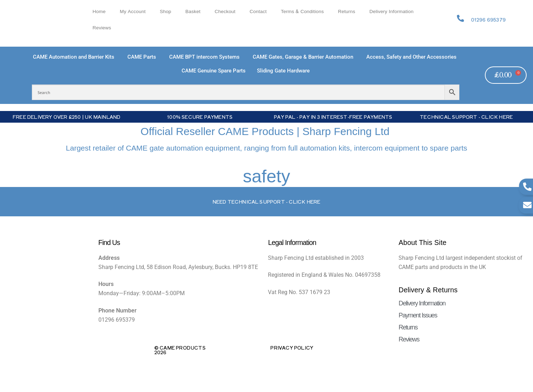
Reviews (102, 28)
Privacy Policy (292, 347)
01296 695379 (488, 19)
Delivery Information (392, 11)
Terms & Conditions (302, 11)
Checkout (225, 11)
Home (99, 11)
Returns (347, 11)
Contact (258, 11)
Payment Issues (418, 315)
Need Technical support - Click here (267, 201)
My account (133, 11)
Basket (193, 11)
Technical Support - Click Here (466, 117)
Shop (165, 11)
